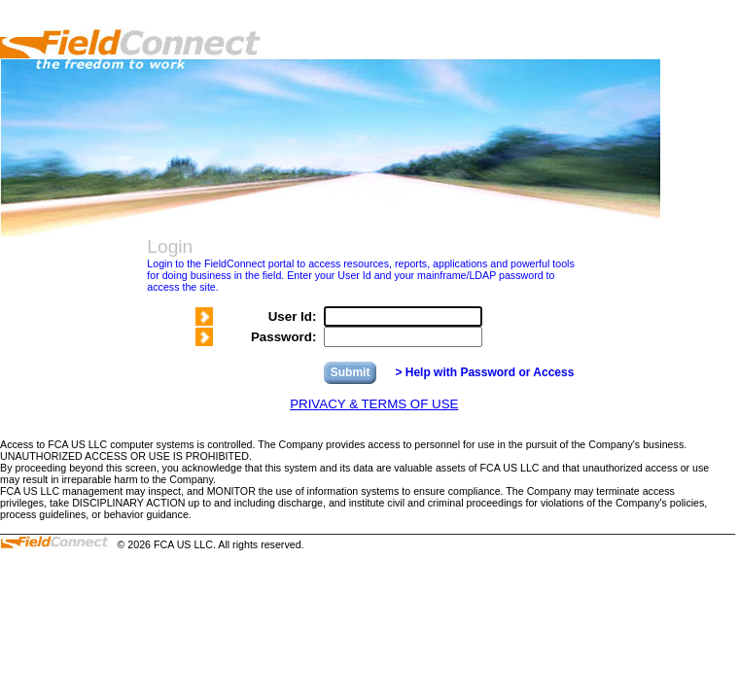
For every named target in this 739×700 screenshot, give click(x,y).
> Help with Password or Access (484, 372)
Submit (351, 372)
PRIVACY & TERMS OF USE (374, 404)
